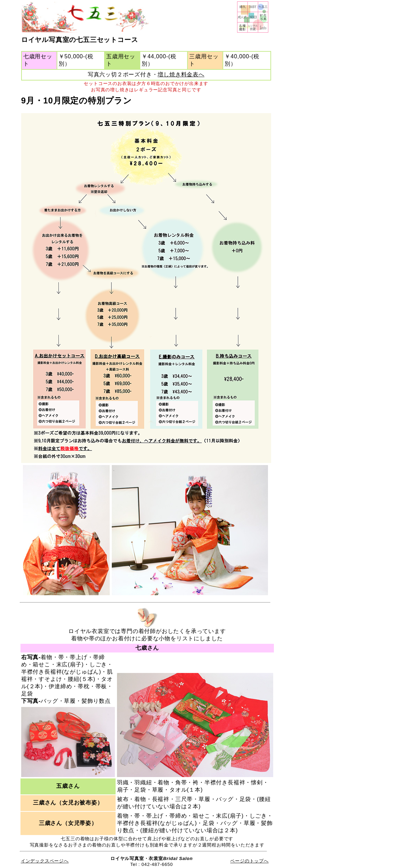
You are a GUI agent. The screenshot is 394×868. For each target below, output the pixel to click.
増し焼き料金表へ (181, 74)
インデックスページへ (45, 861)
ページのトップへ (249, 861)
